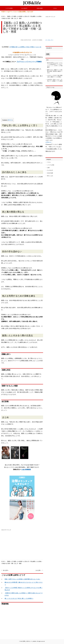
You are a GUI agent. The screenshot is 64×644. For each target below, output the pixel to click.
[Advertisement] (22, 105)
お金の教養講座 (26, 469)
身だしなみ (50, 176)
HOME (3, 16)
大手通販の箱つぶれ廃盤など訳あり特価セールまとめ (25, 47)
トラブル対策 (9, 8)
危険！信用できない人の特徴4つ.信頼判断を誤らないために (22, 579)
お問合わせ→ (49, 142)
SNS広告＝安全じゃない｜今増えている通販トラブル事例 (55, 80)
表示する (10, 120)
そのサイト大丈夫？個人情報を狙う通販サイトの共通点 (55, 76)
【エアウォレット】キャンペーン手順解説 (29, 62)
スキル (55, 8)
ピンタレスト (49, 40)
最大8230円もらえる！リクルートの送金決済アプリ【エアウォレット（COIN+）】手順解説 (55, 65)
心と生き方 (24, 8)
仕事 (48, 168)
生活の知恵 (40, 8)
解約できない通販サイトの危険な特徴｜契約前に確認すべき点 (55, 71)
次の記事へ (38, 570)
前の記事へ (6, 570)
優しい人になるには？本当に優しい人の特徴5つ (19, 598)
